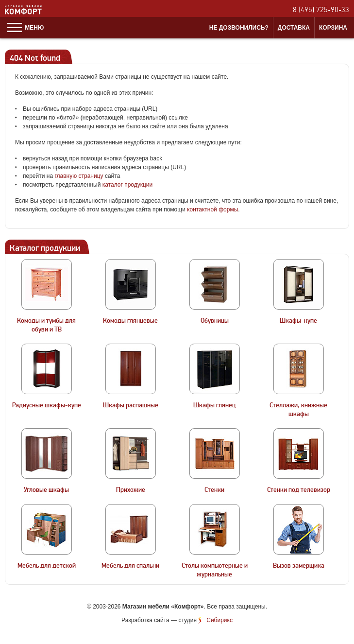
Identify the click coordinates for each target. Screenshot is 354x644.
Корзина (333, 28)
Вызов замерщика (299, 566)
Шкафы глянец (214, 405)
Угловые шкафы (46, 490)
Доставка (294, 28)
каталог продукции (128, 185)
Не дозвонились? (239, 28)
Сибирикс (219, 620)
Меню (25, 28)
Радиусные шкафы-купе (47, 405)
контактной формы (212, 209)
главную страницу (79, 176)
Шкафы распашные (131, 405)
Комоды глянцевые (130, 321)
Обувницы (215, 321)
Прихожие (131, 490)
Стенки (214, 490)
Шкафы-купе (298, 321)
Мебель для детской (47, 566)
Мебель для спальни (130, 566)
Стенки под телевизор (299, 490)
